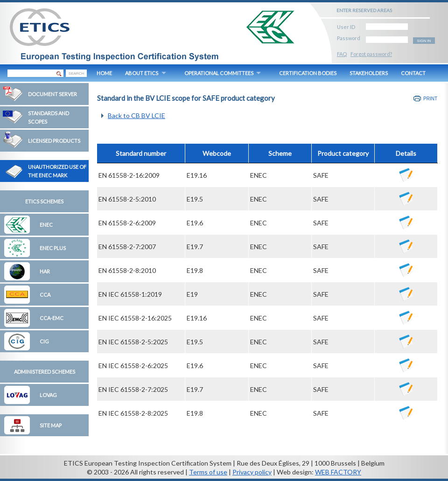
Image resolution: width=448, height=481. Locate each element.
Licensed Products (54, 141)
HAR (45, 271)
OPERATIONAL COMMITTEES (219, 73)
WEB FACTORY (338, 472)
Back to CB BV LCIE (136, 115)
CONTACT (413, 73)
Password (349, 37)
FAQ (342, 54)
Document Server (52, 94)
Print (430, 99)
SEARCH (76, 73)
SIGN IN (424, 41)
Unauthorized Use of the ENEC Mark (57, 171)
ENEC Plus (53, 248)
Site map (51, 425)
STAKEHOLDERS (369, 73)
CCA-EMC (52, 318)
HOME (104, 73)
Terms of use (208, 472)
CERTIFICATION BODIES (308, 73)
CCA (45, 295)
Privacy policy (252, 472)
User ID (346, 25)
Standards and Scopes (49, 117)
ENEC (46, 225)
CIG (44, 341)
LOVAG (48, 395)
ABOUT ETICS (142, 73)
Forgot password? (371, 54)
